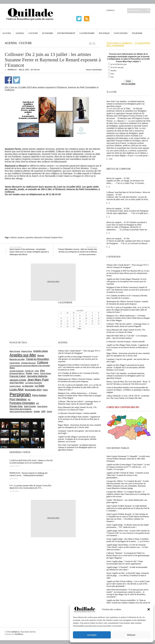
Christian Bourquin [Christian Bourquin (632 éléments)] (28, 363)
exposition (29, 237)
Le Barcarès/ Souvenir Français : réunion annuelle (126, 342)
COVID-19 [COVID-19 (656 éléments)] (29, 371)
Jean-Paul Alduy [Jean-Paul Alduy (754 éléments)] (17, 383)
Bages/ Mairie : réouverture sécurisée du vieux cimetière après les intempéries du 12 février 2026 (128, 355)
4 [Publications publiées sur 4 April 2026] (92, 316)
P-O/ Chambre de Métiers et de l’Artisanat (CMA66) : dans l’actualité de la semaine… (127, 297)
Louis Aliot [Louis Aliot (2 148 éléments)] (17, 389)
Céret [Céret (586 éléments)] (37, 371)
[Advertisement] (53, 204)
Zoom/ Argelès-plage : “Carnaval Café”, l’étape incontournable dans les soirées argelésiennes (125, 563)
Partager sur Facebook (8, 80)
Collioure (13, 237)
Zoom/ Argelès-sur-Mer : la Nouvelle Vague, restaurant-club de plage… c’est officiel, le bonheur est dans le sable (128, 575)
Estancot (21, 237)
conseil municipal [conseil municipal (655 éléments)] (17, 371)
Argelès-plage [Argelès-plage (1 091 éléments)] (41, 351)
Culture (33, 33)
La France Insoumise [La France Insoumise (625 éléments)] (33, 383)
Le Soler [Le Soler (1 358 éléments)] (40, 386)
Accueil (7, 33)
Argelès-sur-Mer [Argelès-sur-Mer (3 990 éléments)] (23, 355)
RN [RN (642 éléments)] (37, 403)
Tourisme (137, 33)
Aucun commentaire (94, 70)
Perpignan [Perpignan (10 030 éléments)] (20, 394)
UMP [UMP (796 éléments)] (43, 411)
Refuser (131, 635)
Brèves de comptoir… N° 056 (118, 239)
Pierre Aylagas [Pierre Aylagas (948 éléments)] (39, 395)
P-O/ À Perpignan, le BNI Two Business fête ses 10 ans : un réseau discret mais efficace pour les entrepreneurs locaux (128, 273)
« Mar (79, 329)
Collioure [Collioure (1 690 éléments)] (43, 363)
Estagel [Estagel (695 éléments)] (29, 373)
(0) (111, 159)
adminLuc (12, 70)
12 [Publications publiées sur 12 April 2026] (99, 318)
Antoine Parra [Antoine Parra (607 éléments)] (27, 351)
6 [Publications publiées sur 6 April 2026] (61, 318)
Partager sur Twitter (16, 80)
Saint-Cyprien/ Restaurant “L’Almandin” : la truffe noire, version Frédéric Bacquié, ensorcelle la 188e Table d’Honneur (128, 459)
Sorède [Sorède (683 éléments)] (37, 411)
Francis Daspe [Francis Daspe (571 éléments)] (46, 373)
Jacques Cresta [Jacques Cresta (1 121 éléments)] (18, 380)
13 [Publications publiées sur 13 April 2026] (61, 321)
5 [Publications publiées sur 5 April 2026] (98, 316)
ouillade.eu (15, 632)
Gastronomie (87, 33)
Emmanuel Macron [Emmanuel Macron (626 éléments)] (17, 373)
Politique (104, 33)
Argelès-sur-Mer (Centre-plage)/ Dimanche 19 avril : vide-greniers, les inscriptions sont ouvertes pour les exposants (127, 281)
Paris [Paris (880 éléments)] (45, 390)
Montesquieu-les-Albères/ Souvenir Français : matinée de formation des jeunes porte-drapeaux (127, 303)
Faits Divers (121, 33)
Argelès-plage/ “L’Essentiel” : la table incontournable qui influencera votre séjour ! (127, 568)
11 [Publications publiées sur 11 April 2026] (92, 318)
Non (112, 74)
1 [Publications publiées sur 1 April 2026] (74, 316)
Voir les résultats (128, 84)
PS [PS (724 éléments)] (29, 400)
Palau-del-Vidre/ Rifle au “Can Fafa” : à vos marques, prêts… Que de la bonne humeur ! (127, 337)
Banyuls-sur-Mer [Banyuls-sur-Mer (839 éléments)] (17, 359)
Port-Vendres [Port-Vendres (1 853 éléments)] (18, 399)
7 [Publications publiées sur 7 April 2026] (67, 318)
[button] (149, 609)
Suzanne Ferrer (57, 237)
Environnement (66, 33)
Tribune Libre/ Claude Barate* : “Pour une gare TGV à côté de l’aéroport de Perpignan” (127, 266)
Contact (111, 10)
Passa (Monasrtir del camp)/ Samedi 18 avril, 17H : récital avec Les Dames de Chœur (126, 331)
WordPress (19, 634)
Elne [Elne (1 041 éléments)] (43, 371)
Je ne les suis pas (117, 67)
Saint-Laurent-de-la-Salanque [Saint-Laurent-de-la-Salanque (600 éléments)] (21, 411)
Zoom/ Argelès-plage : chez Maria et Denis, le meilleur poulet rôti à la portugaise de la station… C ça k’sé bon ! (128, 540)
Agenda (20, 33)
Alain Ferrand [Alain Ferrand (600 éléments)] (15, 351)
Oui (112, 77)
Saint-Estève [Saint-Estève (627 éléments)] (42, 406)
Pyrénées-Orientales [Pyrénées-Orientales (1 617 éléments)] (22, 403)
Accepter (92, 635)
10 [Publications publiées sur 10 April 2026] (86, 318)
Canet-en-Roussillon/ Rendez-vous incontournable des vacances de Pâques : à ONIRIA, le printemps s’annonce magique (128, 390)
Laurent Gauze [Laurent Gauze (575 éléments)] (15, 386)
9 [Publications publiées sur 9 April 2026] (80, 318)
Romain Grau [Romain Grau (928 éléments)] (16, 406)
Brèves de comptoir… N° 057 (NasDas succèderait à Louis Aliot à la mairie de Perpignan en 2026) (127, 224)
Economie (48, 33)
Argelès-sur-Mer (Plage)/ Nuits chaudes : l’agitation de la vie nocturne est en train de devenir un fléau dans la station (127, 347)
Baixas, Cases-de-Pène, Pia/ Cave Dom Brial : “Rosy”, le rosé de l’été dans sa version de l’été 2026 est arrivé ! (128, 383)
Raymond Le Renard (42, 237)
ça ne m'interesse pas (119, 64)
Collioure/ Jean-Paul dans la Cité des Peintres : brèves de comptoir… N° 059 (128, 194)
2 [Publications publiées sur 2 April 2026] (80, 316)
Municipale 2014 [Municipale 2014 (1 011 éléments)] (33, 390)
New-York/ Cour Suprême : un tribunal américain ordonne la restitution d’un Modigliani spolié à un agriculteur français (126, 104)
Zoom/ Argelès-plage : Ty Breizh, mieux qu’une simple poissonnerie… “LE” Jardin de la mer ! (128, 526)
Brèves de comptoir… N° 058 (118, 209)
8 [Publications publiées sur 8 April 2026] (74, 318)
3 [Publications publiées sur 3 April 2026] (86, 316)
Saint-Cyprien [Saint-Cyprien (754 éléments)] (30, 406)
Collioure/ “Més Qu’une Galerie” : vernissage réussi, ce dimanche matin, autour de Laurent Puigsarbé (128, 325)
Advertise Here (53, 281)
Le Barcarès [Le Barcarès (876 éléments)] (28, 386)
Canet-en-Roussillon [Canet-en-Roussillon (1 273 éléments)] (38, 359)
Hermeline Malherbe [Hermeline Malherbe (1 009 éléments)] (37, 376)
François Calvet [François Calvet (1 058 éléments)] (18, 376)
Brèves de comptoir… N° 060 (118, 178)
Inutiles (114, 71)
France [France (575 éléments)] (36, 373)
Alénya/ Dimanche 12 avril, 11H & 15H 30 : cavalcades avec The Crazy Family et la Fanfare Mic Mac (128, 397)
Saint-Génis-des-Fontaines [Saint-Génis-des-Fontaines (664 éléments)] (20, 409)
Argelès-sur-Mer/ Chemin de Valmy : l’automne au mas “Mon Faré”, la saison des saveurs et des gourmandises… (128, 475)
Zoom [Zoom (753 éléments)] (49, 411)
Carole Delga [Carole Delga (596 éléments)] (15, 363)
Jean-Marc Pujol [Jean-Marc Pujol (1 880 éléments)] (38, 380)
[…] (108, 159)
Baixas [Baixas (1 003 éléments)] (41, 356)
